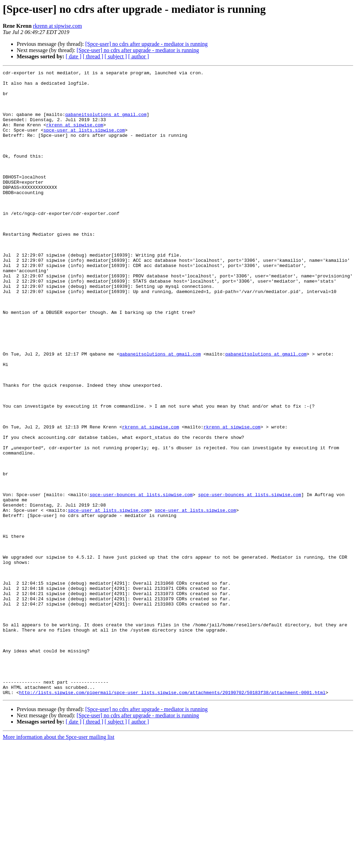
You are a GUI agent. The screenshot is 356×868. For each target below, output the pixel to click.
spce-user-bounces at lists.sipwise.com (141, 580)
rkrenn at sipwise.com (58, 26)
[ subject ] (116, 56)
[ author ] (139, 56)
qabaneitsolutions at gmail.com (106, 124)
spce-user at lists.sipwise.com (84, 142)
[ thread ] (93, 56)
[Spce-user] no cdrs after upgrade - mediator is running (146, 44)
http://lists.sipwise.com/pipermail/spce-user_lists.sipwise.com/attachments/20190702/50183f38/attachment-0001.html (172, 817)
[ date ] (74, 56)
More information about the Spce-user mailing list (59, 862)
